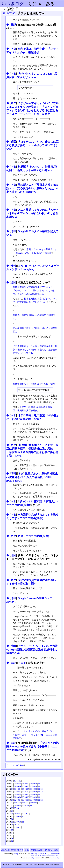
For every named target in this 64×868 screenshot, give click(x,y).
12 (20, 781)
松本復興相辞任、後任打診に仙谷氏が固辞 (34, 384)
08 (31, 783)
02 (15, 783)
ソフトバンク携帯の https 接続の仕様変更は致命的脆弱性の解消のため (32, 650)
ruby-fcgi (56, 858)
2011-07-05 (9, 13)
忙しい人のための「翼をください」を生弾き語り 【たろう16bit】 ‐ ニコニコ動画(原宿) (35, 735)
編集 (56, 850)
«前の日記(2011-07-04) (12, 850)
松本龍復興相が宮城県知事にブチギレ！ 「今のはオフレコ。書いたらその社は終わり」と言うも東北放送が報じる (34, 290)
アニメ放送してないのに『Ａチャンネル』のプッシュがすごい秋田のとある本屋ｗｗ (33, 213)
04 (12, 781)
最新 (27, 850)
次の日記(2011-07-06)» (41, 850)
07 (28, 783)
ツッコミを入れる (16, 765)
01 (12, 783)
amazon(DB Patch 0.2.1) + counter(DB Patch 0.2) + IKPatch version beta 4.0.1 (45, 855)
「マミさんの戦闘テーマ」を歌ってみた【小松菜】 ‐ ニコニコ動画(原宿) (33, 747)
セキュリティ (26, 646)
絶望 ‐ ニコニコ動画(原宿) (33, 536)
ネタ (13, 49)
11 (18, 781)
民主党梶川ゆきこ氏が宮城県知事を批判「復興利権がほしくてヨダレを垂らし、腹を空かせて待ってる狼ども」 (35, 350)
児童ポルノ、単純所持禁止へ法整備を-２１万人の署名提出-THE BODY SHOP (32, 477)
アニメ (22, 663)
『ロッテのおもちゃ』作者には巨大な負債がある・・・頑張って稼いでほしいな (33, 145)
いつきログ (13, 4)
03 (18, 783)
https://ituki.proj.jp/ (25, 864)
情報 (13, 231)
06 (26, 783)
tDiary (16, 854)
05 (23, 783)
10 (15, 781)
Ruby (32, 858)
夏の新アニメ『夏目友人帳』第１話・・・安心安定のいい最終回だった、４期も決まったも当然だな (33, 188)
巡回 (13, 142)
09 (34, 783)
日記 (13, 25)
